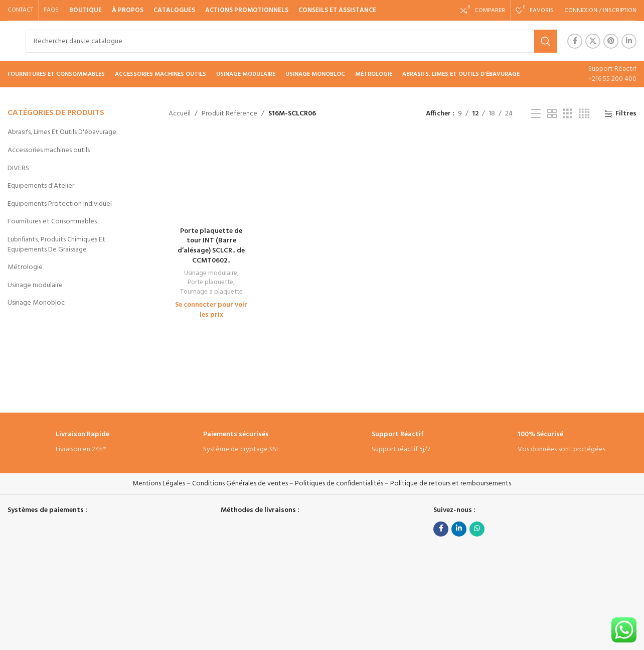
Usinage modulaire (35, 285)
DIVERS (18, 168)
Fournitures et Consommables (52, 222)
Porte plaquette (210, 283)
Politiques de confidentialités (339, 484)
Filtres (626, 114)
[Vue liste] (536, 114)
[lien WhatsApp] (477, 529)
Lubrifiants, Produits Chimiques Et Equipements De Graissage (56, 245)
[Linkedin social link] (629, 41)
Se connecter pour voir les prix (211, 310)
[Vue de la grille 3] (568, 114)
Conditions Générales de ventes (240, 484)
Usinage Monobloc (36, 303)
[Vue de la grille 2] (552, 114)
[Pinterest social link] (611, 41)
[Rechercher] (291, 41)
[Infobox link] (83, 443)
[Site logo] (8, 41)
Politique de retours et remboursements (451, 484)
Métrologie (25, 267)
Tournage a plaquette (211, 292)
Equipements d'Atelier (41, 186)
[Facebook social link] (575, 41)
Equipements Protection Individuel (60, 204)
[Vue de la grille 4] (584, 114)
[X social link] (593, 41)
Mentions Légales (159, 484)
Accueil (180, 114)
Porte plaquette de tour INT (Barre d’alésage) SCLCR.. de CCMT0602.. (211, 246)
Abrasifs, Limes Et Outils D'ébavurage (62, 132)
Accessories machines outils (49, 150)
